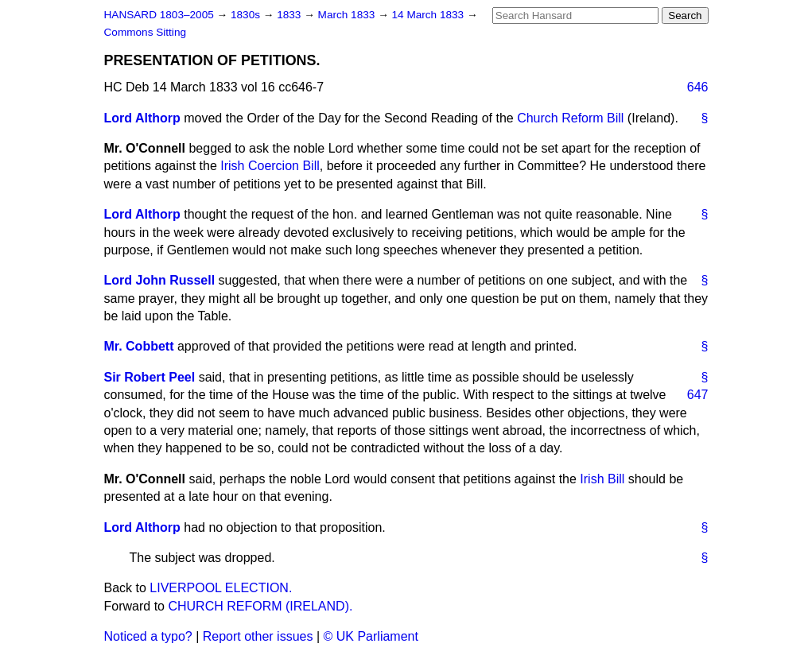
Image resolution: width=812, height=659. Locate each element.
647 (698, 395)
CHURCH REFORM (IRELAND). (260, 606)
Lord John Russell (160, 280)
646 (698, 87)
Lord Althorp (142, 118)
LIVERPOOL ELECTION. (221, 588)
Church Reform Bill (570, 118)
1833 (290, 15)
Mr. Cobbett (139, 346)
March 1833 (348, 15)
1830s (247, 15)
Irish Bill (602, 479)
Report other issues (258, 636)
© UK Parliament (371, 636)
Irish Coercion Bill (270, 166)
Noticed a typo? (148, 636)
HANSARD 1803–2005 (159, 15)
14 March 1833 (429, 15)
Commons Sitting (146, 32)
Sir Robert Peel (150, 377)
